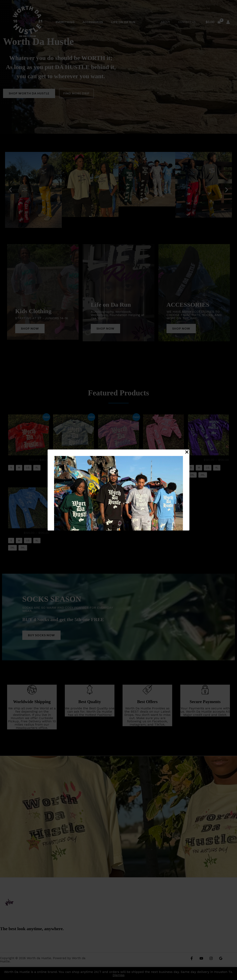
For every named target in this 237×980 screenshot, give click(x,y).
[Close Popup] (187, 452)
